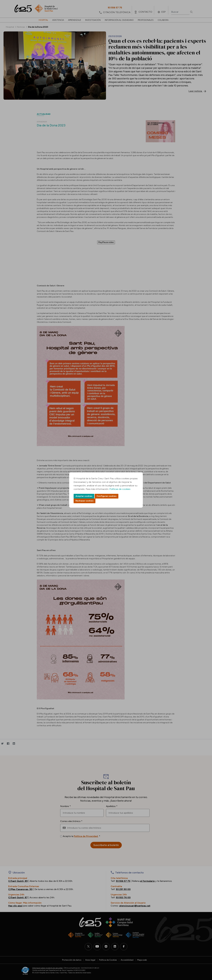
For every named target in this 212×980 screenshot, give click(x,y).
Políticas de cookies (120, 489)
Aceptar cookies (84, 496)
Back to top (205, 962)
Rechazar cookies (85, 501)
